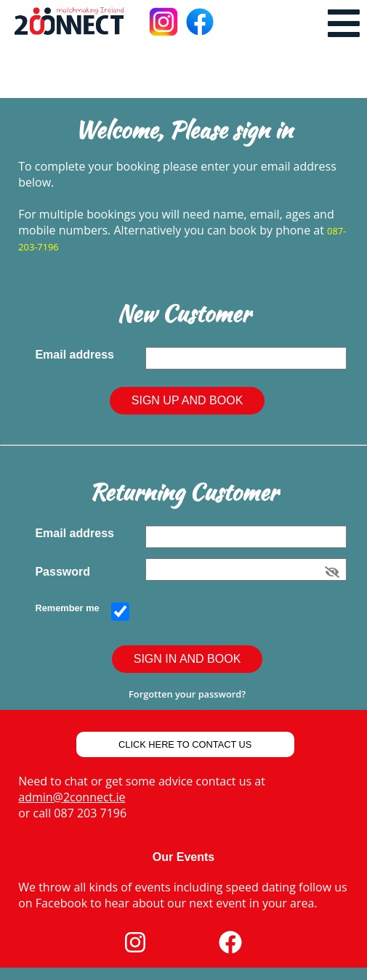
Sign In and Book (187, 659)
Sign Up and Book (187, 400)
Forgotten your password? (187, 694)
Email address (77, 355)
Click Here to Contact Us (185, 744)
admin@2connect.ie (72, 797)
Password (65, 572)
